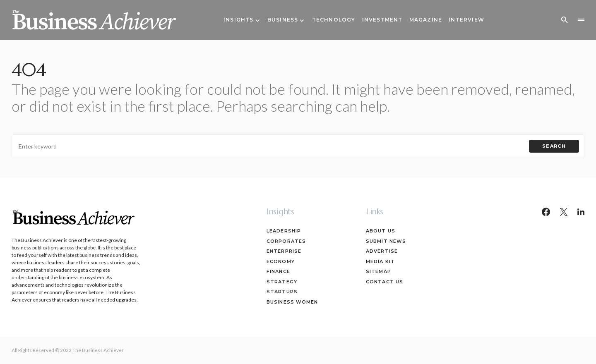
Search (554, 146)
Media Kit (380, 261)
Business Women (292, 302)
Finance (278, 271)
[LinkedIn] (581, 212)
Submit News (386, 241)
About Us (381, 231)
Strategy (282, 282)
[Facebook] (546, 212)
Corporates (286, 241)
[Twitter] (564, 212)
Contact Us (385, 282)
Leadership (284, 231)
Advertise (382, 251)
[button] (565, 20)
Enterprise (284, 251)
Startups (282, 292)
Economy (281, 261)
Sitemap (379, 271)
